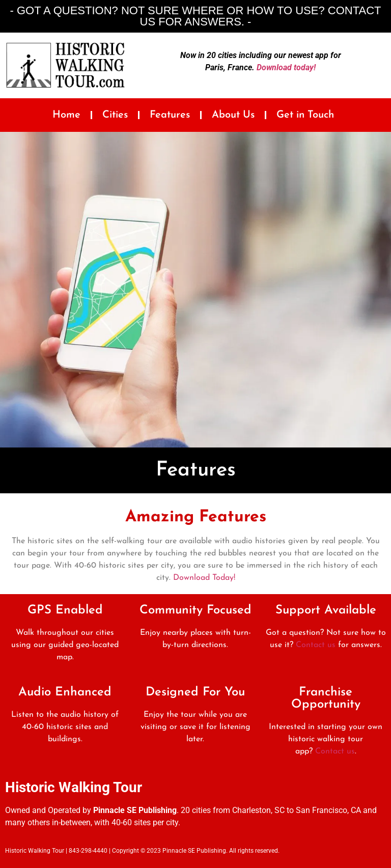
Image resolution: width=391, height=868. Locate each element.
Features (170, 115)
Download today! (286, 67)
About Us (233, 115)
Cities (115, 115)
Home (66, 115)
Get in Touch (305, 115)
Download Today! (204, 578)
